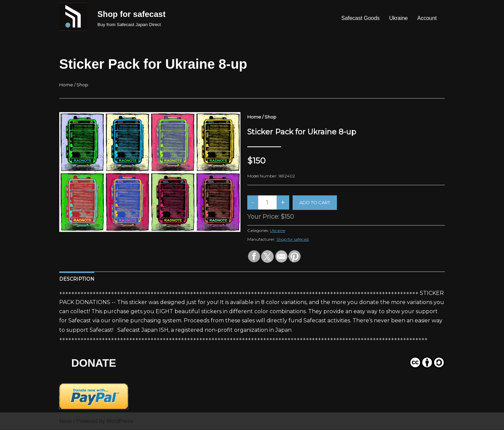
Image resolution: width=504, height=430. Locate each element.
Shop (82, 85)
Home (66, 85)
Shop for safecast (293, 239)
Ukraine (398, 18)
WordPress (120, 421)
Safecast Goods (360, 18)
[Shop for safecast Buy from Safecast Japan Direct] (131, 18)
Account (427, 18)
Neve (65, 421)
